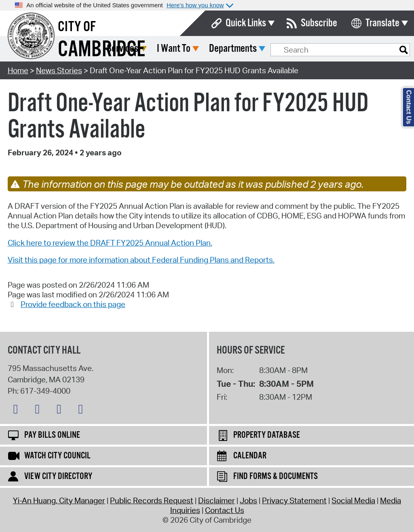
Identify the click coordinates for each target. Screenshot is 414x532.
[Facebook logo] (39, 411)
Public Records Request (152, 500)
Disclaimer (217, 500)
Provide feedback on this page (73, 304)
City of (77, 27)
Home (18, 70)
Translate (382, 23)
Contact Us (225, 510)
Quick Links (246, 23)
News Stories (59, 70)
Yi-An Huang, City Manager (59, 500)
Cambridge (101, 50)
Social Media (353, 500)
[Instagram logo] (61, 411)
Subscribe (319, 23)
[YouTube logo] (82, 411)
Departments (293, 49)
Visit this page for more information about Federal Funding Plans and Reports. (141, 260)
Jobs (248, 500)
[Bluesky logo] (18, 411)
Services (183, 49)
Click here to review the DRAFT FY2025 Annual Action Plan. (110, 243)
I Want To (234, 49)
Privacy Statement (294, 500)
